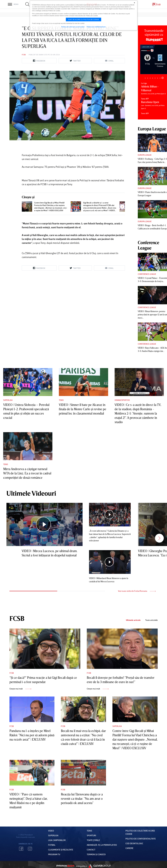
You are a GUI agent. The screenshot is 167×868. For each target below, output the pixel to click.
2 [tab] (148, 78)
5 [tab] (155, 78)
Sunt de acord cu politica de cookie (84, 19)
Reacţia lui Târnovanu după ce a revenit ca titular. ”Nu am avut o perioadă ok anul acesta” (82, 799)
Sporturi (91, 835)
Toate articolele (151, 620)
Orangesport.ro (122, 400)
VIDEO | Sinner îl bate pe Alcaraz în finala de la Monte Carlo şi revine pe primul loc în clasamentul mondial (83, 409)
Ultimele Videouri (31, 493)
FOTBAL (52, 845)
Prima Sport (65, 866)
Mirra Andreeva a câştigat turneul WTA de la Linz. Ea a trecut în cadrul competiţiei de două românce (27, 473)
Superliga (8, 400)
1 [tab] (145, 78)
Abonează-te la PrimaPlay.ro (102, 845)
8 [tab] (163, 78)
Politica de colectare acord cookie (73, 27)
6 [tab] (158, 78)
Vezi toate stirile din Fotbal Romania (137, 591)
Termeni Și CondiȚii (96, 854)
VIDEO (51, 831)
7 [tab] (160, 78)
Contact (91, 850)
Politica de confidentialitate (96, 27)
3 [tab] (150, 78)
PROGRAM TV (54, 854)
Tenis (61, 400)
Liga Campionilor (57, 840)
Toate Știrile (93, 840)
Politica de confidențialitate (141, 839)
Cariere (129, 848)
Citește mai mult (20, 689)
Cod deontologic (134, 843)
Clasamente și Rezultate (61, 850)
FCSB (24, 55)
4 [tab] (153, 78)
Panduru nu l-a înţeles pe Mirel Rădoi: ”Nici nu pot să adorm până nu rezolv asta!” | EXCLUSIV (32, 735)
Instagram (30, 849)
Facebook (21, 849)
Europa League (145, 155)
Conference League (147, 274)
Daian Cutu (43, 55)
